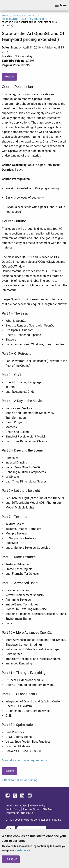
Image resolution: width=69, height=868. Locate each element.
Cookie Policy (13, 809)
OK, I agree (11, 859)
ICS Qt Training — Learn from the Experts (24, 19)
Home (5, 16)
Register (9, 77)
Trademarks (12, 813)
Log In (24, 805)
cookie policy (22, 850)
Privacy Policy (37, 805)
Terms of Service (32, 809)
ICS (8, 5)
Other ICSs (27, 813)
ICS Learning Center (24, 16)
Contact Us (12, 805)
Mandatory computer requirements (24, 760)
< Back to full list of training (20, 780)
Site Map (48, 809)
